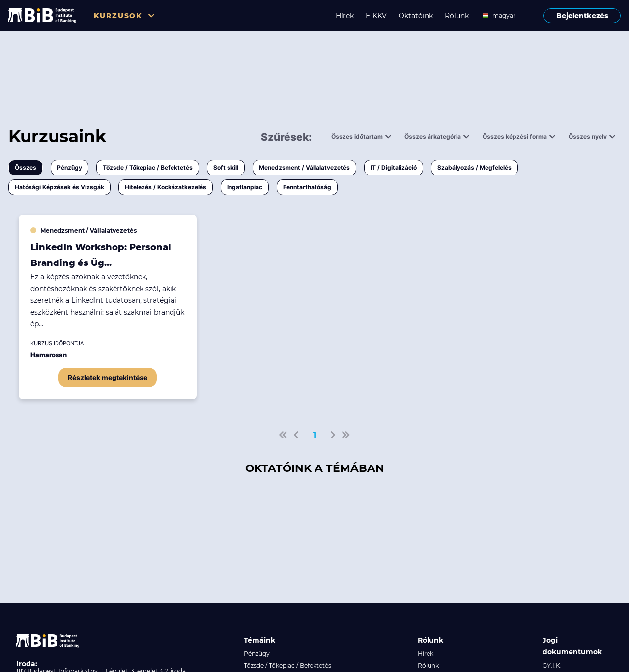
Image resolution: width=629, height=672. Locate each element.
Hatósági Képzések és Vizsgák (59, 187)
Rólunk (457, 16)
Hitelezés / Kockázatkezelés (166, 187)
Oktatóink (416, 16)
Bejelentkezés (582, 16)
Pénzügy (70, 167)
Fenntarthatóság (307, 187)
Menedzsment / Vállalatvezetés (304, 167)
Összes (26, 167)
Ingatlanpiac (245, 187)
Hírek (345, 16)
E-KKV (376, 16)
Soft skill (226, 167)
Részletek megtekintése (108, 377)
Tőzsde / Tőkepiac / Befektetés (148, 167)
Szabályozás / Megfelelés (474, 167)
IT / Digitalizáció (394, 167)
